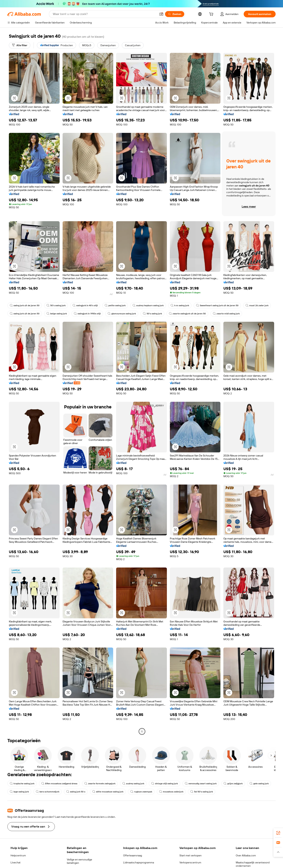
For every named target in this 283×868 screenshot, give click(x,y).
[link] (278, 833)
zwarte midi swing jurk (226, 314)
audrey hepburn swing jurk (148, 305)
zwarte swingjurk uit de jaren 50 (187, 314)
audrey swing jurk (133, 784)
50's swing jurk (56, 305)
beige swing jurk (57, 314)
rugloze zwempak (141, 792)
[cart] (212, 15)
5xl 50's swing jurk (202, 792)
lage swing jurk (19, 792)
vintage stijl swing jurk (164, 784)
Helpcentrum (18, 855)
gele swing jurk (259, 784)
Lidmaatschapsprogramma (139, 862)
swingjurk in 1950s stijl (87, 314)
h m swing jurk (180, 305)
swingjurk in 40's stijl (85, 305)
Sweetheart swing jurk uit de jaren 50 (217, 305)
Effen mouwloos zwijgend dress (59, 784)
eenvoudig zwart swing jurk (201, 784)
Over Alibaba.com (246, 855)
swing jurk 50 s (76, 792)
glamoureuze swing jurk (122, 314)
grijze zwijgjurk (233, 784)
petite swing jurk (115, 305)
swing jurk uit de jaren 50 (25, 305)
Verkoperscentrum (190, 862)
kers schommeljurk (48, 792)
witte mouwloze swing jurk (108, 792)
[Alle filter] (20, 45)
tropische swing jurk (22, 784)
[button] (14, 98)
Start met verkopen (191, 855)
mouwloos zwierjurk (171, 792)
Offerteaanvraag (133, 855)
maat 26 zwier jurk (257, 305)
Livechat (16, 862)
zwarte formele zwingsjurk (100, 784)
